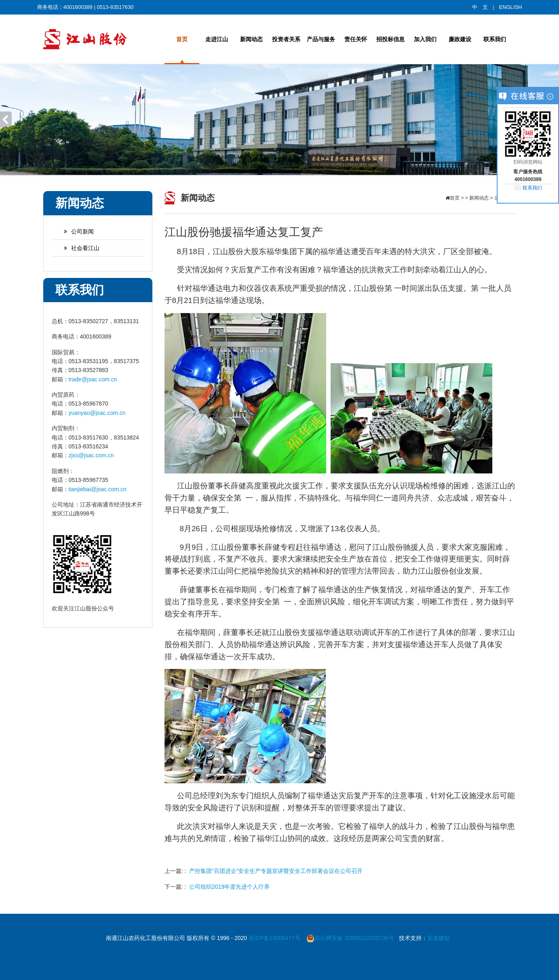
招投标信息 (390, 39)
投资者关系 (286, 39)
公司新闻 (75, 231)
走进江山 (217, 39)
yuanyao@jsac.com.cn (97, 413)
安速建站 (439, 938)
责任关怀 (356, 39)
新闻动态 (251, 39)
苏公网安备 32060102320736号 (350, 938)
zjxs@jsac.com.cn (91, 455)
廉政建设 (460, 39)
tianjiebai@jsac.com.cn (98, 489)
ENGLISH (510, 7)
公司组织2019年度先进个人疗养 (229, 887)
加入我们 (425, 39)
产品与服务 (321, 39)
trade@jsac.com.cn (93, 379)
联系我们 (495, 39)
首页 (182, 39)
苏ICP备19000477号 (275, 938)
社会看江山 (78, 248)
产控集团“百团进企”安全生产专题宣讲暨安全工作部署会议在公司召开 (276, 871)
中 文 (480, 7)
